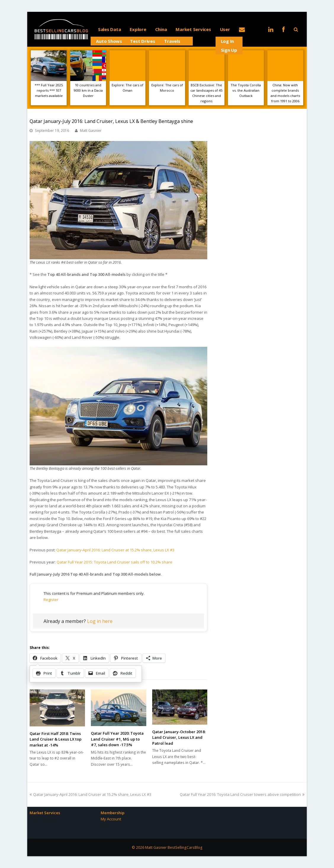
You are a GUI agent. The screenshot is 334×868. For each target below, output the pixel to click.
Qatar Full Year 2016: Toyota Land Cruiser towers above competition (242, 794)
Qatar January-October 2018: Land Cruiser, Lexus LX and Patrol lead (179, 737)
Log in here (100, 621)
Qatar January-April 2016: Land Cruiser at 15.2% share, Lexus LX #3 (115, 550)
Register (51, 600)
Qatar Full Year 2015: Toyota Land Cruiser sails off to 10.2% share (114, 562)
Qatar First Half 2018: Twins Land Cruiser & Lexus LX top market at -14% (56, 739)
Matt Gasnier (91, 131)
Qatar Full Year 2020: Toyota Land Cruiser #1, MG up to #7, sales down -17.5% (117, 739)
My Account (111, 819)
